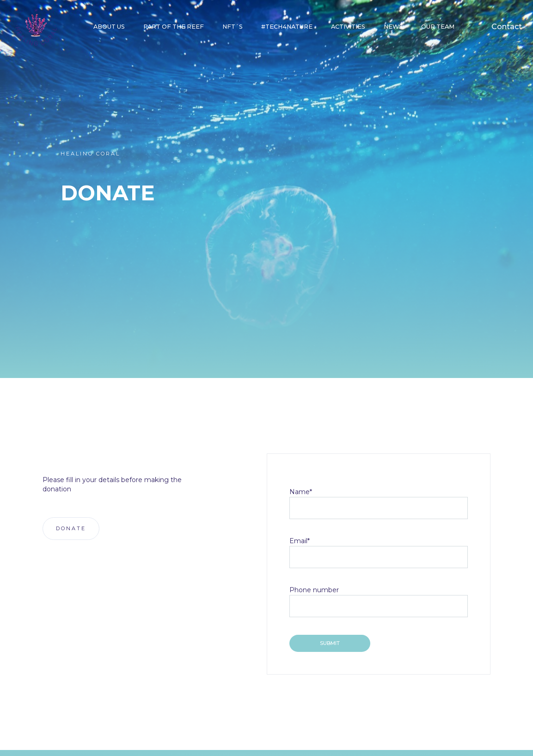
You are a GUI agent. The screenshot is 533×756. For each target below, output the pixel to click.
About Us (109, 27)
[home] (36, 27)
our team (438, 27)
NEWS (393, 27)
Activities (348, 27)
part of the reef (174, 27)
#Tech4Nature (287, 27)
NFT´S (233, 27)
